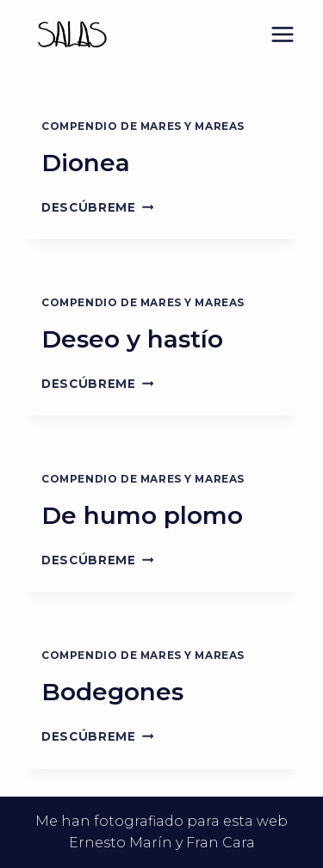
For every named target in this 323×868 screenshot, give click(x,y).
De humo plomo (142, 515)
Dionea (86, 163)
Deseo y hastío (132, 339)
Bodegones (112, 692)
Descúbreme (97, 207)
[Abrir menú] (282, 34)
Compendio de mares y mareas (143, 126)
